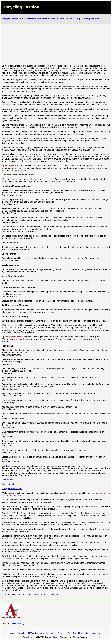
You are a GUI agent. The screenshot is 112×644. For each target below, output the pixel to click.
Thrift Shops (7, 480)
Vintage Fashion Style (12, 489)
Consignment (8, 484)
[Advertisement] (56, 44)
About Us (62, 633)
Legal (94, 633)
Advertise (72, 633)
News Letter (84, 633)
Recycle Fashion (10, 19)
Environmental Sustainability (35, 19)
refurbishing (19, 623)
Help (100, 633)
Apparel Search (17, 633)
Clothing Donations (91, 19)
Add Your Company (35, 633)
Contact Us (51, 633)
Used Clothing (73, 19)
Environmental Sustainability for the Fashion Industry (38, 595)
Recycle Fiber (57, 19)
